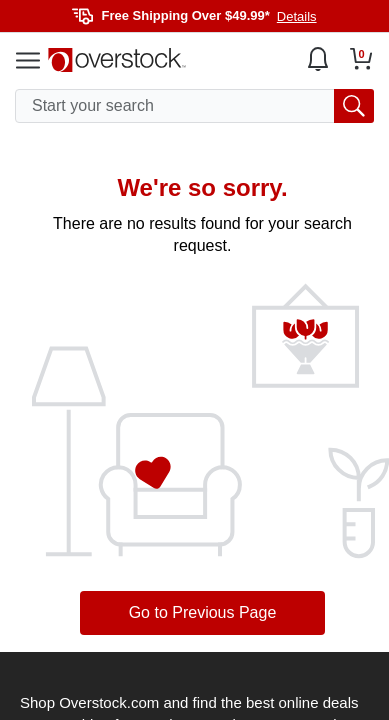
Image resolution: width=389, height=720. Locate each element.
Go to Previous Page (203, 612)
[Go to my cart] (361, 59)
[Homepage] (117, 60)
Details (297, 16)
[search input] (194, 106)
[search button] (354, 106)
